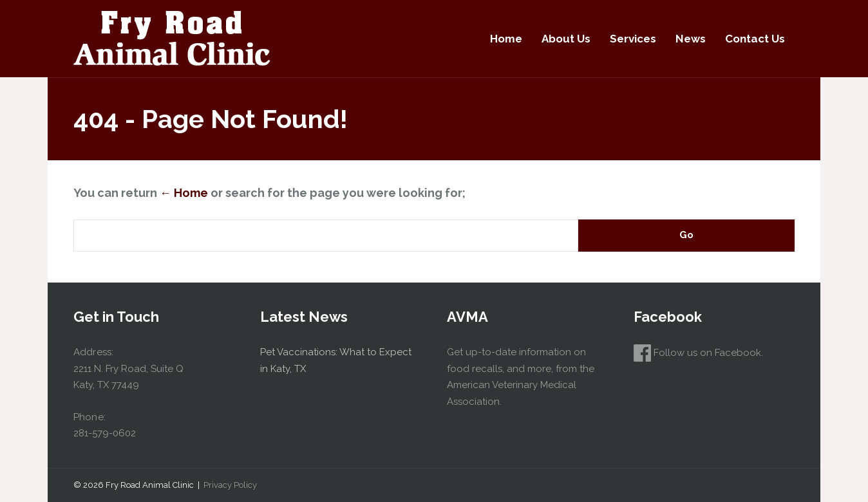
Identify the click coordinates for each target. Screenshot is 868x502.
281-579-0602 (105, 433)
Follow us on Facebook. (698, 353)
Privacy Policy (230, 485)
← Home (184, 193)
